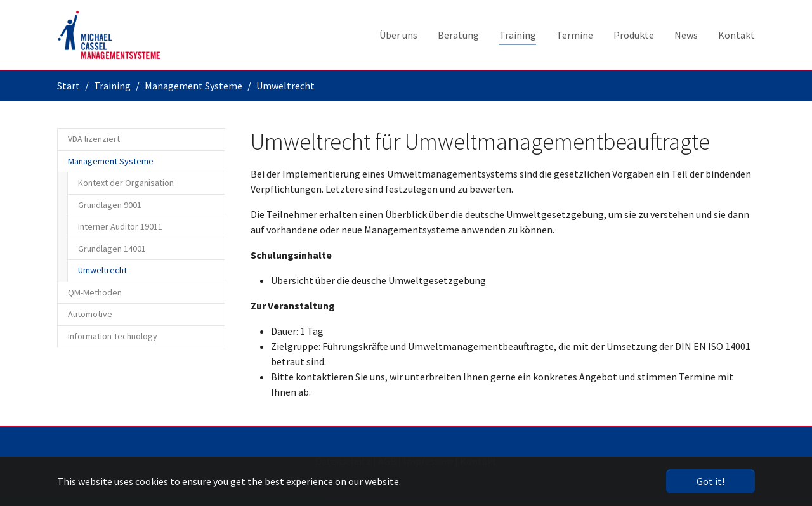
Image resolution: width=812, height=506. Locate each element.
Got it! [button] (710, 481)
